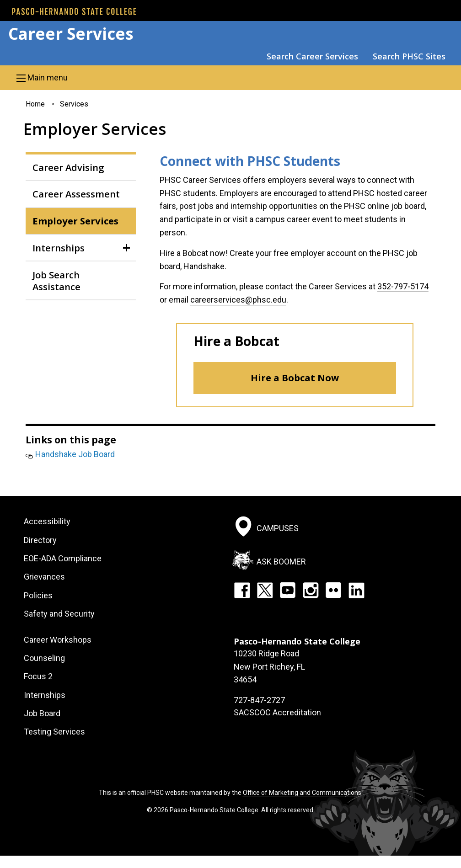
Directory (40, 540)
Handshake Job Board (75, 454)
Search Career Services (312, 56)
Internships (59, 248)
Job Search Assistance (56, 281)
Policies (38, 595)
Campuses (278, 528)
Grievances (44, 577)
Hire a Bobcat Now (295, 378)
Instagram (311, 590)
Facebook (242, 590)
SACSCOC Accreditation (277, 712)
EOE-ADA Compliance (63, 558)
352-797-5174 (403, 286)
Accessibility (47, 521)
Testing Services (54, 732)
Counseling (44, 658)
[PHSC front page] (74, 11)
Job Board (42, 713)
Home (35, 104)
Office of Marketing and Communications (302, 793)
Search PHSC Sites (409, 56)
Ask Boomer (281, 561)
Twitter (265, 590)
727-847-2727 (259, 700)
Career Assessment (76, 194)
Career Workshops (58, 640)
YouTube (288, 590)
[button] (230, 78)
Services (74, 104)
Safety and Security (59, 614)
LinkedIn (356, 590)
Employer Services (75, 221)
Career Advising (68, 167)
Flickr (333, 590)
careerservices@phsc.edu (238, 300)
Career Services (71, 34)
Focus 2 (38, 676)
